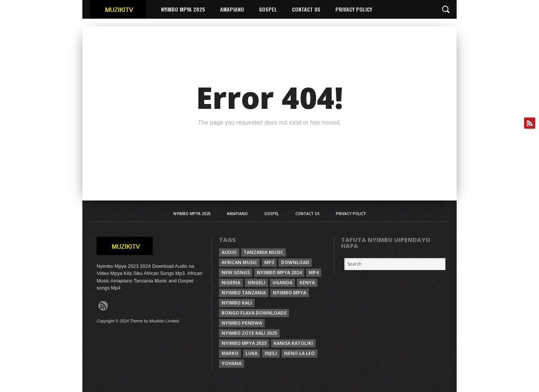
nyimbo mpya (290, 293)
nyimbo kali (237, 303)
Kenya (307, 283)
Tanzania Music (264, 252)
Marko (230, 353)
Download (295, 262)
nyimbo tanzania (244, 293)
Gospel (268, 9)
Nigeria (231, 283)
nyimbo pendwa (242, 323)
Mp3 (269, 262)
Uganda (282, 283)
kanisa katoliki (293, 343)
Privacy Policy (354, 9)
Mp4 (314, 272)
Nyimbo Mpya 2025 (183, 9)
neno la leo (299, 353)
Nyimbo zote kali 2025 (249, 333)
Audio (229, 252)
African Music (239, 262)
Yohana (232, 363)
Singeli (256, 283)
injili (271, 353)
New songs (236, 272)
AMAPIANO (232, 9)
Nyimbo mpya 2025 (244, 343)
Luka (252, 353)
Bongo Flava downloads (254, 313)
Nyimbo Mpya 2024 (279, 272)
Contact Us (306, 9)
